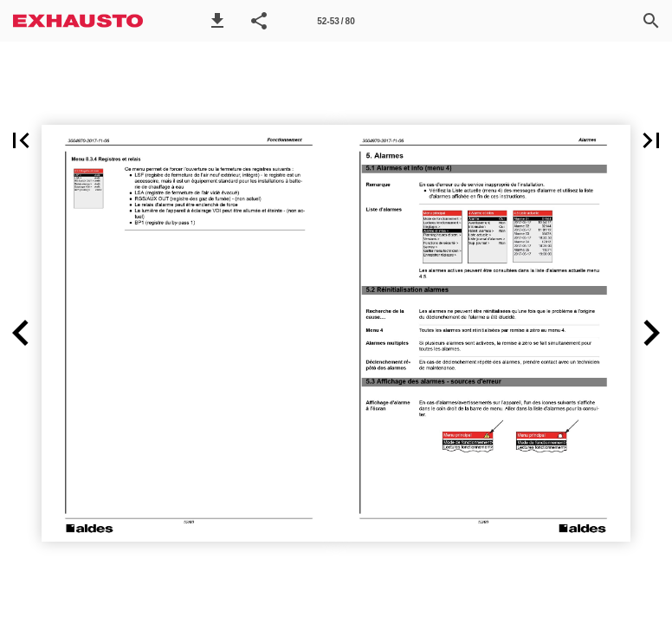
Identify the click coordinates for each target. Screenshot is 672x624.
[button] (217, 21)
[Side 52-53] (336, 21)
